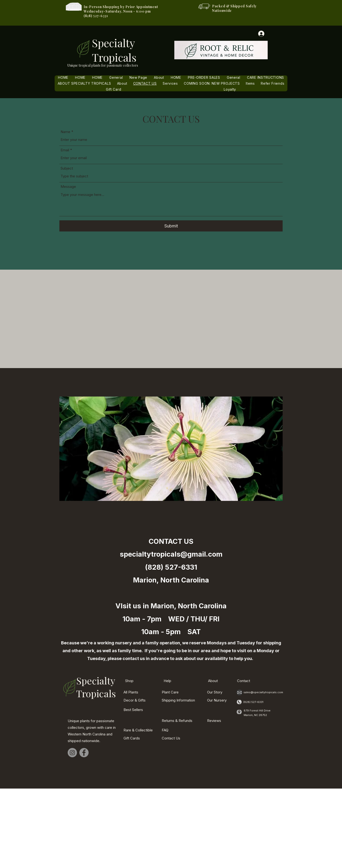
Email (65, 150)
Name (65, 132)
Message (68, 187)
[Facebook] (84, 753)
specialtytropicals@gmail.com (171, 554)
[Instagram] (72, 753)
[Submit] (171, 226)
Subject (67, 168)
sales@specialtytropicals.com (263, 692)
